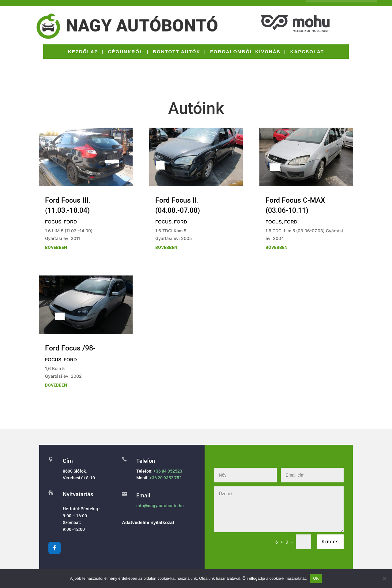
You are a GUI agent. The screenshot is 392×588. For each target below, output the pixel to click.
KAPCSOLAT (307, 52)
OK (316, 578)
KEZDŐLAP (83, 52)
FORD (70, 222)
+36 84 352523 (168, 471)
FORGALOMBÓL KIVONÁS (245, 52)
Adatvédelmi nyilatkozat (148, 522)
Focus (53, 222)
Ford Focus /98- (70, 348)
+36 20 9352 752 (166, 478)
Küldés (330, 542)
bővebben (56, 247)
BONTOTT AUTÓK (177, 52)
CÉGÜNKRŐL (126, 52)
